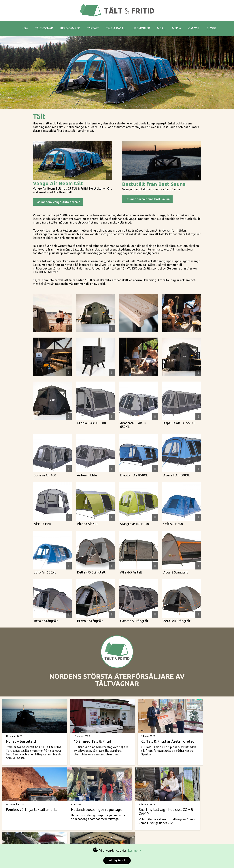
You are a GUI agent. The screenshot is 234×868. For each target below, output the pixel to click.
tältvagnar (142, 829)
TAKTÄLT (92, 26)
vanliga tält (130, 832)
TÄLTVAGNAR (40, 26)
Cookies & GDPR (183, 842)
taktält (152, 829)
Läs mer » (135, 850)
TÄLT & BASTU (117, 26)
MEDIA (181, 26)
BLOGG (218, 26)
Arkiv (183, 839)
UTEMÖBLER (144, 26)
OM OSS (200, 26)
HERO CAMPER (67, 26)
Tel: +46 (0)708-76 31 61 (95, 836)
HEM (19, 26)
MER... (165, 26)
